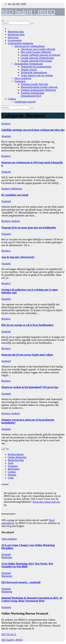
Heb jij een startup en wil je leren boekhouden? (27, 325)
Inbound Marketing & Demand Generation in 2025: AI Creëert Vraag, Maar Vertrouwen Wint (32, 599)
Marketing (17, 189)
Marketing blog (16, 32)
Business (6, 124)
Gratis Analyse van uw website (37, 75)
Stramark (6, 136)
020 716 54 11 (9, 634)
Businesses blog (16, 34)
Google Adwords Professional (36, 61)
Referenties (14, 469)
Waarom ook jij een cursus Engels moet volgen (27, 355)
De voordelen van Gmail (15, 195)
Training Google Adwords (34, 84)
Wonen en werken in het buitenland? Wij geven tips (30, 387)
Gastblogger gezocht (25, 102)
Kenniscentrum (16, 454)
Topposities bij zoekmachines (36, 67)
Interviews (13, 37)
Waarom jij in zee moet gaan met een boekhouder (29, 228)
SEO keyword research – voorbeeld (21, 582)
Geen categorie (9, 539)
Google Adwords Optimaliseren (37, 58)
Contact (12, 99)
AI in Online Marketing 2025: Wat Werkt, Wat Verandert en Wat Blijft (27, 565)
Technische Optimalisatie (34, 72)
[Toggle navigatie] (3, 21)
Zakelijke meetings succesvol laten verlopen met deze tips (33, 130)
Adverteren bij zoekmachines (29, 46)
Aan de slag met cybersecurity (18, 257)
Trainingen (20, 81)
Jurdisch (15, 221)
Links (11, 478)
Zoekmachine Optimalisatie (29, 64)
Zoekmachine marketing (20, 43)
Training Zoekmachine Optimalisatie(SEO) (33, 94)
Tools (11, 463)
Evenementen (15, 40)
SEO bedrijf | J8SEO (28, 12)
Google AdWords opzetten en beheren (40, 55)
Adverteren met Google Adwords (38, 49)
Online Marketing (17, 457)
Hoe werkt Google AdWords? (36, 52)
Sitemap (12, 475)
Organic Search (29, 70)
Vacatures (13, 466)
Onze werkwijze (23, 78)
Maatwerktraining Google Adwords (39, 87)
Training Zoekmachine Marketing (38, 90)
